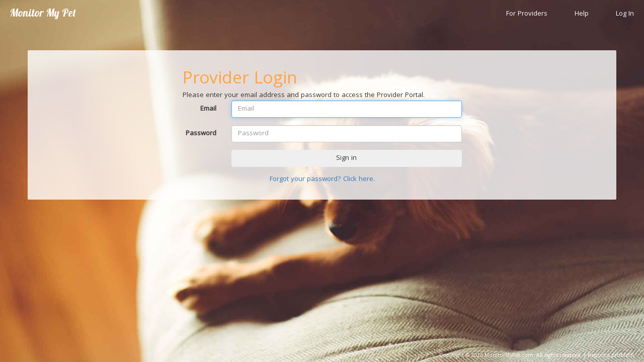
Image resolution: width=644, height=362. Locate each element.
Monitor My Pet (43, 13)
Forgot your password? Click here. (322, 179)
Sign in (346, 158)
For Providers (527, 14)
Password (201, 133)
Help (582, 14)
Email (208, 109)
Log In (625, 14)
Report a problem (611, 356)
